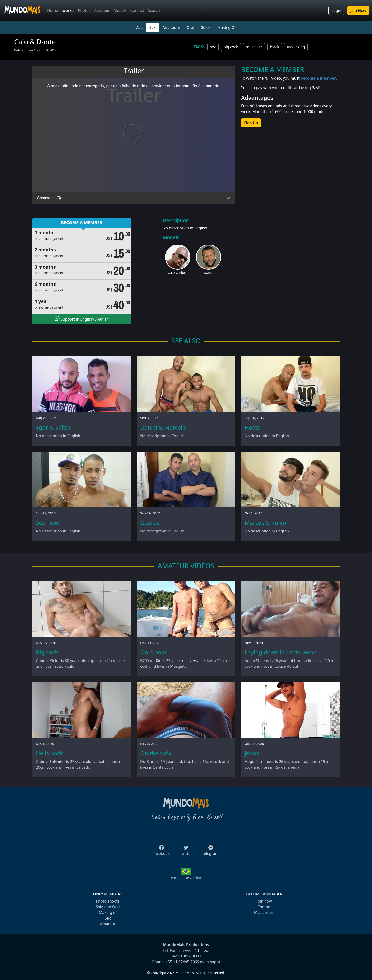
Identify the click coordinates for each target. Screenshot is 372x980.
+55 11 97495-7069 (182, 962)
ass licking (296, 47)
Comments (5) (49, 198)
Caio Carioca (178, 273)
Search (154, 10)
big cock (231, 47)
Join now (264, 901)
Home (53, 10)
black (275, 47)
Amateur (102, 10)
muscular (254, 47)
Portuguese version (186, 878)
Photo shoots (108, 901)
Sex (153, 27)
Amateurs (171, 27)
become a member (318, 78)
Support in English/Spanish (81, 319)
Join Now (358, 10)
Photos (84, 10)
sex (213, 47)
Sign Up (251, 123)
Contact (137, 10)
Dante (209, 273)
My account (264, 912)
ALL (139, 27)
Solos (206, 27)
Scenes (68, 10)
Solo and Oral (108, 907)
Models (120, 10)
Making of (108, 912)
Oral (190, 27)
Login (336, 10)
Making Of (227, 27)
